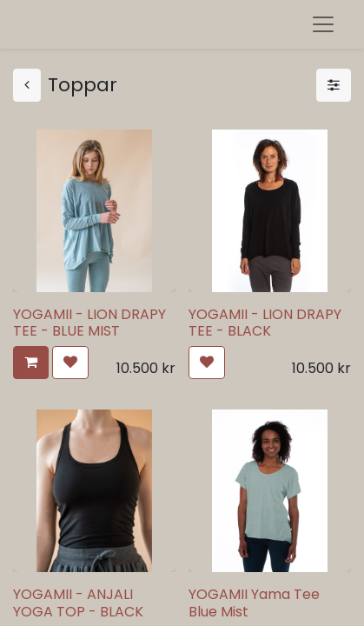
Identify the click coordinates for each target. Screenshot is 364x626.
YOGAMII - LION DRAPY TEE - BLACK (265, 323)
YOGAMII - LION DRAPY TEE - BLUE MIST (89, 323)
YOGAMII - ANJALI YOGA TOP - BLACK (78, 603)
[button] (31, 363)
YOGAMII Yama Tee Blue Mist (254, 603)
